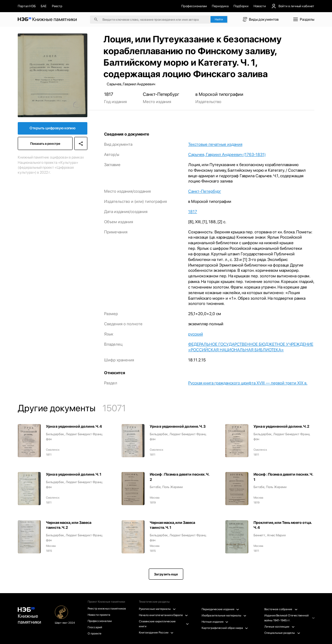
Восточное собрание (281, 609)
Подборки (241, 6)
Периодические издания (220, 609)
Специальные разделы (282, 633)
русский (196, 334)
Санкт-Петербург (205, 191)
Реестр (57, 6)
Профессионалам (194, 6)
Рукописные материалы (157, 609)
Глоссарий (95, 627)
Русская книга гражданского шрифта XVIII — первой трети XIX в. (248, 383)
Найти (219, 19)
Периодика (220, 6)
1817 (193, 212)
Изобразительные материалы (224, 615)
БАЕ (44, 6)
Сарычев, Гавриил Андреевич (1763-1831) (227, 154)
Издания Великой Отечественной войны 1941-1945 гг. (289, 618)
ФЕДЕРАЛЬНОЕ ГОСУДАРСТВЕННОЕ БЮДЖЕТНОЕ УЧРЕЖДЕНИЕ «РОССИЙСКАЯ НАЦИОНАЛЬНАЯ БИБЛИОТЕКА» (251, 347)
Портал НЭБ (27, 6)
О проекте (95, 633)
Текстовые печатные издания (215, 144)
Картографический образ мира (225, 628)
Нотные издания (215, 622)
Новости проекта (99, 615)
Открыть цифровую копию (53, 128)
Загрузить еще (166, 574)
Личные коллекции (279, 627)
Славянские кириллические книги (164, 624)
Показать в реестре (45, 143)
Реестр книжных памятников (107, 609)
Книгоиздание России (156, 633)
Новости (260, 6)
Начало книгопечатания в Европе (163, 615)
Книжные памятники (29, 616)
